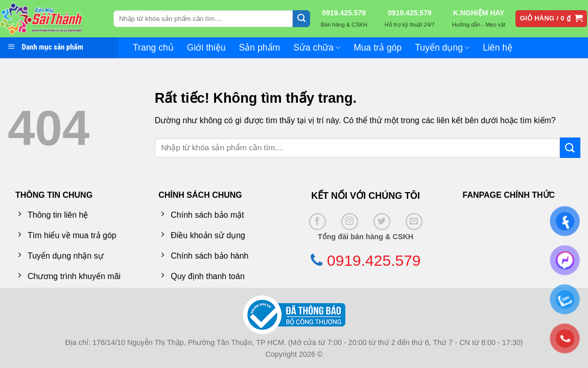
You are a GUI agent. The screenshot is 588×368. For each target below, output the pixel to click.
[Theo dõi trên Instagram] (350, 222)
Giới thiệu (206, 48)
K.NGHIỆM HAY (479, 13)
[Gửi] (301, 19)
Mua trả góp (378, 48)
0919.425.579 (344, 13)
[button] (551, 19)
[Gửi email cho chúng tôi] (414, 222)
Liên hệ (498, 48)
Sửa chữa (317, 48)
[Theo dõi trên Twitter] (382, 222)
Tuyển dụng (442, 48)
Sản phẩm (260, 48)
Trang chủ (153, 48)
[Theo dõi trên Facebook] (317, 222)
